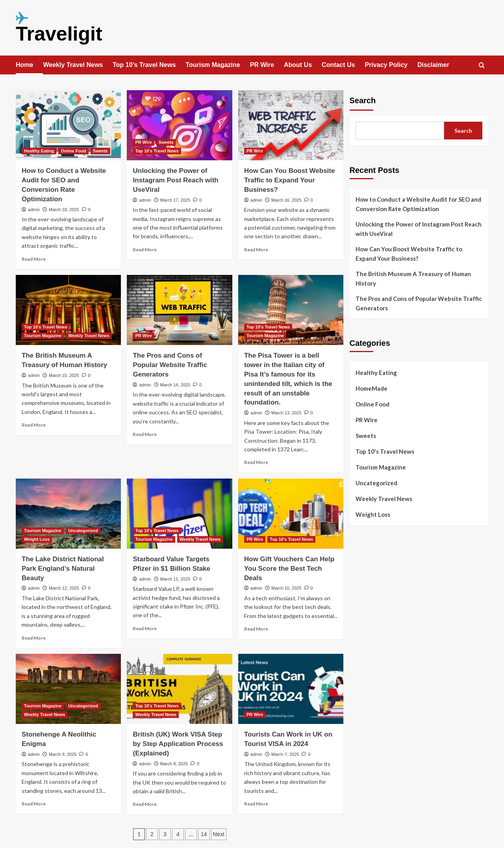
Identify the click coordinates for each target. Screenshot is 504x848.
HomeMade (372, 388)
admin (34, 210)
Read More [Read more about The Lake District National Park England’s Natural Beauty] (34, 638)
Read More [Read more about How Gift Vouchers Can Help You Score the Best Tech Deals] (256, 629)
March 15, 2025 (64, 375)
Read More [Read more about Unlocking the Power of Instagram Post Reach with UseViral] (145, 250)
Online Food (372, 404)
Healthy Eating (376, 373)
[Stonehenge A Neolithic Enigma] (68, 689)
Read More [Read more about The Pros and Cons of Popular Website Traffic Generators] (145, 434)
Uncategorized (376, 483)
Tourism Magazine (213, 65)
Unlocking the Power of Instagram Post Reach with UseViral (175, 180)
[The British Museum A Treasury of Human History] (68, 310)
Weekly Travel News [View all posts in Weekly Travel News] (89, 336)
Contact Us (338, 65)
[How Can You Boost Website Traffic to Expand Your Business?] (291, 125)
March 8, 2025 (174, 764)
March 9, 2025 (63, 754)
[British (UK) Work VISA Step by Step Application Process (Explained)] (179, 689)
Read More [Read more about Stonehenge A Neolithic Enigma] (34, 804)
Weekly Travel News (73, 65)
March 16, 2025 (286, 200)
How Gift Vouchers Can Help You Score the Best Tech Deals (289, 569)
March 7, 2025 (285, 754)
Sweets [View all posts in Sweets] (100, 151)
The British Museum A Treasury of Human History (413, 278)
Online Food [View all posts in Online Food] (73, 151)
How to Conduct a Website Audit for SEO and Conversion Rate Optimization (418, 204)
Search (363, 100)
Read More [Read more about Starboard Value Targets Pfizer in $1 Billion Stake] (145, 628)
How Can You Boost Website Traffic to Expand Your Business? (289, 180)
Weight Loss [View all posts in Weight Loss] (37, 539)
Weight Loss (373, 514)
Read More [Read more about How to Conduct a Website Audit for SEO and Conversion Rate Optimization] (34, 259)
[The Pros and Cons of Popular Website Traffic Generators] (179, 310)
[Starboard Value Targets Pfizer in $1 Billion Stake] (179, 514)
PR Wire (262, 65)
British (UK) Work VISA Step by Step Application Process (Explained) (178, 744)
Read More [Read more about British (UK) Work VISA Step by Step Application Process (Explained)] (145, 804)
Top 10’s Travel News (144, 65)
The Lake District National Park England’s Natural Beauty (63, 569)
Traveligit (59, 34)
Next (219, 834)
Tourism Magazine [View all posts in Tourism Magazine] (43, 336)
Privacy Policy (386, 65)
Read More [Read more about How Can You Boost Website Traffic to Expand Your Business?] (256, 250)
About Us (298, 65)
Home (24, 65)
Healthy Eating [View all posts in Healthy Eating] (39, 151)
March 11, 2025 (175, 579)
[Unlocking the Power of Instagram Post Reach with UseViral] (179, 125)
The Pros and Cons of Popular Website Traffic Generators (170, 365)
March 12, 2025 (64, 588)
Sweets (366, 436)
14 (204, 834)
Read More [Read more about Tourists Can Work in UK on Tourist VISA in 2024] (256, 804)
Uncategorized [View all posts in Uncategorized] (83, 531)
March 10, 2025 (286, 588)
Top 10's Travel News (385, 451)
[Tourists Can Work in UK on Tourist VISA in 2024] (291, 689)
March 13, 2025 (286, 413)
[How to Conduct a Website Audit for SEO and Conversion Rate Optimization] (68, 125)
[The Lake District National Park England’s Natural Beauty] (68, 514)
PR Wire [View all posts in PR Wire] (143, 142)
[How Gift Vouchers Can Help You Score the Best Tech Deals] (291, 514)
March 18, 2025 (64, 210)
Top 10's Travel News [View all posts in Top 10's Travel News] (157, 151)
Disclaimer (433, 65)
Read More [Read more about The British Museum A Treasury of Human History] (34, 425)
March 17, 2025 (175, 200)
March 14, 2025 (175, 385)
